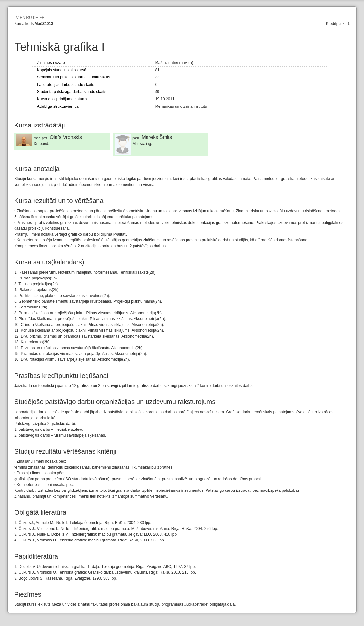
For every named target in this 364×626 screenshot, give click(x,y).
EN (22, 18)
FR (42, 18)
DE (36, 18)
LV (16, 18)
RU (29, 18)
